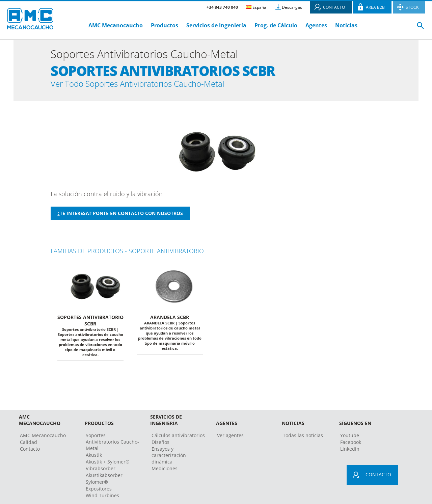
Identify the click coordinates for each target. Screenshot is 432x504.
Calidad (29, 446)
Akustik (94, 459)
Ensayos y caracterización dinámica (169, 459)
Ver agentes (230, 439)
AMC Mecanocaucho (116, 25)
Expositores (99, 493)
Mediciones (165, 472)
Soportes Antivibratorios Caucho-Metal (112, 446)
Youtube (350, 439)
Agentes (316, 25)
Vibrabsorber (101, 472)
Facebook (351, 446)
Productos (165, 25)
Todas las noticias (303, 439)
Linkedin (350, 453)
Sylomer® (97, 486)
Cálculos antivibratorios (178, 439)
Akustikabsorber (104, 479)
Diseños (160, 446)
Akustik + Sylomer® (108, 466)
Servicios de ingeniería (216, 25)
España (256, 7)
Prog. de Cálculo (276, 25)
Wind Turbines (102, 499)
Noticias (346, 25)
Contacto (30, 453)
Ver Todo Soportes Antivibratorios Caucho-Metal (168, 86)
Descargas (292, 7)
